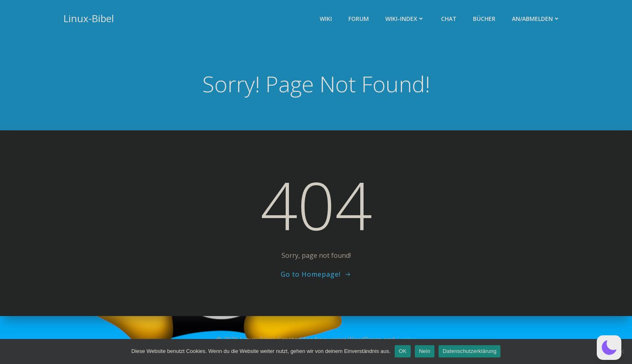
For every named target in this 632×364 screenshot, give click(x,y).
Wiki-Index (405, 19)
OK (403, 351)
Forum (359, 19)
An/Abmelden (536, 19)
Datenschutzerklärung (469, 351)
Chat (449, 19)
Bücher (484, 19)
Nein (425, 351)
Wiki (326, 19)
